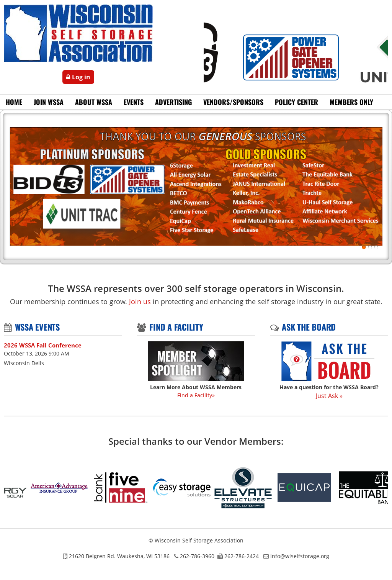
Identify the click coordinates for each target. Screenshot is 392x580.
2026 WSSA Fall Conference (43, 345)
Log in (81, 77)
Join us (140, 301)
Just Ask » (329, 396)
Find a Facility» (196, 395)
